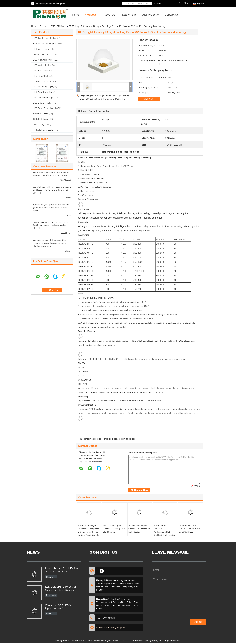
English (201, 4)
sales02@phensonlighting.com (51, 4)
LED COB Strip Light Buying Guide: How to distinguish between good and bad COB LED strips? (61, 589)
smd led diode (111, 439)
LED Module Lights (42, 65)
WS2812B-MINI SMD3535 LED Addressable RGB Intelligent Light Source (165, 530)
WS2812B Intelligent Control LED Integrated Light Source (139, 529)
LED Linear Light (41, 76)
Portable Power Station (44, 130)
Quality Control (150, 15)
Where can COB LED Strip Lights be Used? (60, 607)
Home (76, 15)
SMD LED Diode (58, 26)
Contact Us (172, 15)
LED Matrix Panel (41, 49)
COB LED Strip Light (43, 81)
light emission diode (93, 439)
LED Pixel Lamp (41, 71)
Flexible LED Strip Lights (45, 44)
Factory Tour (128, 15)
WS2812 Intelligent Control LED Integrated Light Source (114, 529)
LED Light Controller (43, 103)
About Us (109, 15)
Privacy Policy (62, 640)
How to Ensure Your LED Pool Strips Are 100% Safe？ (62, 570)
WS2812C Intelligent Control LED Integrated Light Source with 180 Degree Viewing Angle (88, 530)
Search (157, 4)
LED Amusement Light (44, 97)
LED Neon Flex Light (43, 87)
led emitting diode (127, 439)
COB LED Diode (41, 119)
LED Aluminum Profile (43, 60)
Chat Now (151, 99)
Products (90, 15)
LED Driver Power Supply (45, 108)
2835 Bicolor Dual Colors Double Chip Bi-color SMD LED (190, 529)
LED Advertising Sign (43, 92)
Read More (51, 577)
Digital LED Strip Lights (44, 54)
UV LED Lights (40, 124)
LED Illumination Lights (44, 38)
